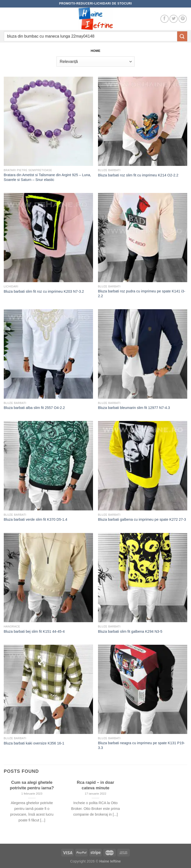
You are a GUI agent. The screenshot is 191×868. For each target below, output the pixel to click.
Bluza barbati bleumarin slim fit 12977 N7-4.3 (134, 408)
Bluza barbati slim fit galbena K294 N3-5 (130, 631)
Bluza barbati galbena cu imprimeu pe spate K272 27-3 (142, 519)
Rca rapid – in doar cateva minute (95, 785)
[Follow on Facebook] (165, 19)
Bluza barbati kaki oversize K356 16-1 (34, 743)
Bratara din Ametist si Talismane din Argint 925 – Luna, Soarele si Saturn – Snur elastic (47, 177)
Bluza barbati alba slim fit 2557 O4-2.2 (34, 408)
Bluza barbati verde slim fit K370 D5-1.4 (36, 519)
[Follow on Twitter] (174, 19)
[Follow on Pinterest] (183, 19)
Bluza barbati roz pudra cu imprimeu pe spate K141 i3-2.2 (142, 294)
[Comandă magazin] (95, 61)
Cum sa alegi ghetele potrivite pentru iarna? (32, 785)
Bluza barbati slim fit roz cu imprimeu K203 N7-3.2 (44, 291)
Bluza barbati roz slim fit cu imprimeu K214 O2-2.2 (138, 175)
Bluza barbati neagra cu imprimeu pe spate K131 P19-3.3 (141, 745)
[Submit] (182, 36)
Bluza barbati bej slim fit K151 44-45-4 (34, 631)
